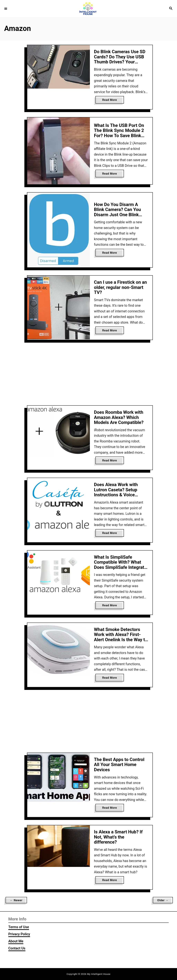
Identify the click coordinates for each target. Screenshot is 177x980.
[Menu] (6, 8)
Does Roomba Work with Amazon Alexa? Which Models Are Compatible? (119, 417)
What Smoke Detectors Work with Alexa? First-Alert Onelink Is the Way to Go (121, 637)
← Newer (16, 900)
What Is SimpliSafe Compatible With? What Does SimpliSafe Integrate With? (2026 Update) (120, 565)
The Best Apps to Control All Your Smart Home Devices (119, 765)
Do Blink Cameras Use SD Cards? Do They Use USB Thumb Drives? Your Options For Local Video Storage (120, 62)
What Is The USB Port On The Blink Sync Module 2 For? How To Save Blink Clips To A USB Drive (119, 133)
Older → (163, 900)
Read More (111, 101)
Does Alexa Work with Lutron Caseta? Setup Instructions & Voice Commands (116, 492)
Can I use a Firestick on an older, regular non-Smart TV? (120, 287)
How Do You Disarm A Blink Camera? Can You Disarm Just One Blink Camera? (118, 212)
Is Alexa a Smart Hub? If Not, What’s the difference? (118, 837)
